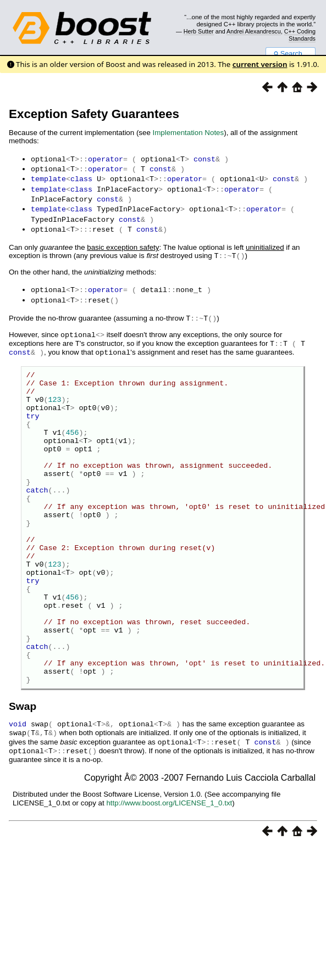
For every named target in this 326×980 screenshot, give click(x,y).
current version (260, 64)
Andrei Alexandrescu (254, 31)
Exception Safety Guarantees (94, 114)
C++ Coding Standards (300, 35)
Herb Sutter (199, 31)
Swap (23, 761)
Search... (291, 54)
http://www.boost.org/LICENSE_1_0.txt (169, 855)
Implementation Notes (189, 133)
